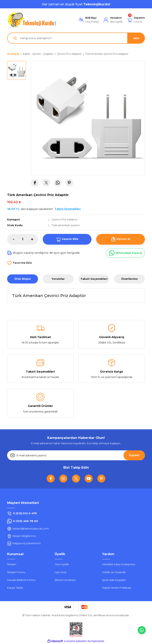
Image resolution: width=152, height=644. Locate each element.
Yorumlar (58, 279)
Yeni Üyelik (62, 564)
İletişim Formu (16, 572)
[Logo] (32, 20)
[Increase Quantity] (34, 239)
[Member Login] (89, 20)
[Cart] (136, 20)
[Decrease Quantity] (11, 239)
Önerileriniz (129, 279)
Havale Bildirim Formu (21, 580)
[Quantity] (23, 239)
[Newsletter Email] (76, 455)
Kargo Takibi (15, 588)
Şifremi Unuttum (65, 580)
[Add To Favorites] (19, 263)
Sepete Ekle (67, 239)
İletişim (12, 564)
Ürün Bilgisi (23, 279)
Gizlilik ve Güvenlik (114, 572)
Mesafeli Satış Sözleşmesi (119, 564)
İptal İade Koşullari (114, 580)
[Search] (76, 38)
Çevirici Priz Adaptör (65, 219)
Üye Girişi (60, 572)
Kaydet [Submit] (134, 455)
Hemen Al (121, 239)
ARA (136, 38)
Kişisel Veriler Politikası (117, 588)
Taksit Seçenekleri (94, 279)
